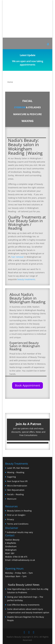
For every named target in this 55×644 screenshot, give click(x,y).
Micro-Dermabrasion (17, 486)
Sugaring (11, 477)
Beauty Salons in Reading (19, 511)
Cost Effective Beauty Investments (23, 605)
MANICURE (20, 114)
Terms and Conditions (18, 524)
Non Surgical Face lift (17, 481)
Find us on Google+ (16, 515)
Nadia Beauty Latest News (24, 585)
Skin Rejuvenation (16, 490)
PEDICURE (36, 114)
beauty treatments (26, 279)
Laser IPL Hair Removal (18, 468)
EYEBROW (20, 107)
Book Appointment (27, 385)
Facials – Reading (15, 494)
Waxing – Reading (16, 472)
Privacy (11, 519)
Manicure (12, 499)
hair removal (17, 257)
